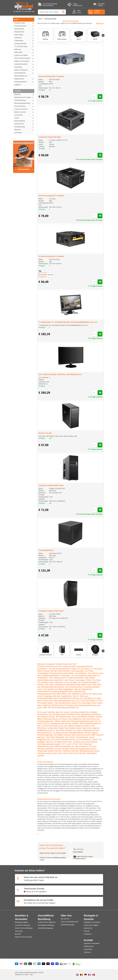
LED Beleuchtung (24, 100)
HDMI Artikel (24, 52)
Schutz (24, 118)
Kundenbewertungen (68, 925)
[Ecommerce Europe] (70, 964)
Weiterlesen (100, 23)
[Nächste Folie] (103, 35)
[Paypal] (17, 964)
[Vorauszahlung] (57, 964)
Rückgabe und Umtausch (92, 922)
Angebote (17, 85)
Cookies (41, 973)
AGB (17, 973)
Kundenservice (89, 946)
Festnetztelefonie (24, 73)
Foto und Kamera (24, 106)
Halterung (24, 49)
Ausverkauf (18, 133)
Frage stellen (88, 949)
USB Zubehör (24, 35)
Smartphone (24, 67)
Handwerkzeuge (24, 127)
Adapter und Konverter (24, 61)
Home (40, 19)
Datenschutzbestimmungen (28, 973)
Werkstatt (24, 130)
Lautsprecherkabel (24, 44)
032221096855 (78, 852)
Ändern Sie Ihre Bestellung (24, 928)
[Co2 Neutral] (77, 964)
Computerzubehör (24, 26)
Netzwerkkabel (24, 29)
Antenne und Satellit (24, 55)
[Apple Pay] (35, 964)
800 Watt (42, 275)
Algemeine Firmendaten (92, 943)
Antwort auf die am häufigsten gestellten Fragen (53, 859)
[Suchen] (63, 12)
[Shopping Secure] (64, 964)
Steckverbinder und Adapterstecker (24, 78)
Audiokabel (24, 38)
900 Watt (50, 275)
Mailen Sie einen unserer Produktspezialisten (83, 858)
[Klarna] (21, 964)
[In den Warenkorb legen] (100, 97)
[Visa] (53, 964)
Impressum (87, 952)
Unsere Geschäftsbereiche (70, 922)
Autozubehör (24, 115)
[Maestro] (44, 964)
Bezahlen (18, 934)
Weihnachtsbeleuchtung (24, 103)
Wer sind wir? (65, 919)
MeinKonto (79, 12)
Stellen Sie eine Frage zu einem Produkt (53, 853)
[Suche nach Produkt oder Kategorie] (52, 12)
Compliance (88, 934)
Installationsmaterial (24, 64)
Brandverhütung (24, 121)
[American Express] (39, 964)
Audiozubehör (24, 41)
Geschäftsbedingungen (45, 928)
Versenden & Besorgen (22, 925)
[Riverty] (26, 964)
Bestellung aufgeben (22, 922)
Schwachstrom (24, 124)
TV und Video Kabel (24, 46)
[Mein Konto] (75, 12)
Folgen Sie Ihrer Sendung (23, 937)
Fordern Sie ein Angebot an (47, 922)
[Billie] (30, 964)
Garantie (87, 931)
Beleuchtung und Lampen (24, 97)
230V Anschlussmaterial (24, 58)
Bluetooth (24, 94)
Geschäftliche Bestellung (46, 925)
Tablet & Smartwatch (24, 70)
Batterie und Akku (24, 112)
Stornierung (19, 931)
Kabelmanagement (24, 82)
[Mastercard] (48, 964)
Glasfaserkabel (24, 32)
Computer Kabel (24, 23)
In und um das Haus (24, 109)
